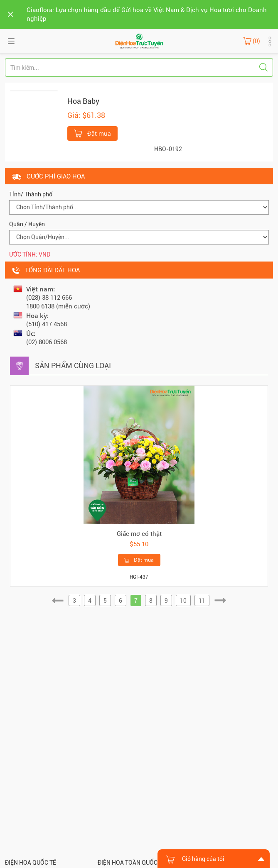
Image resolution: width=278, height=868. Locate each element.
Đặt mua (92, 133)
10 (183, 601)
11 (202, 601)
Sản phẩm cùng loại (73, 366)
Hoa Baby (83, 101)
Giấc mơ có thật (139, 534)
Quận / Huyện (27, 224)
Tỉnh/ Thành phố (31, 194)
